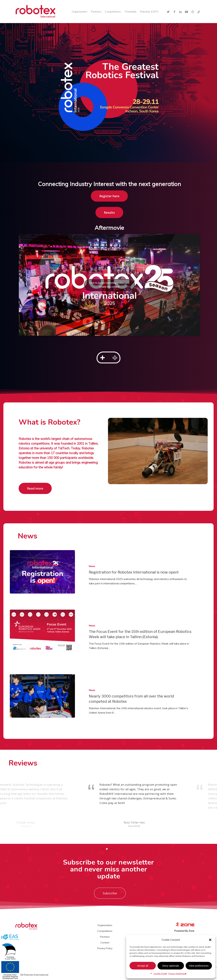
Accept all (143, 966)
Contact (105, 943)
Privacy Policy (105, 948)
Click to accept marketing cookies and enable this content (109, 285)
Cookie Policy (160, 973)
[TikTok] (199, 12)
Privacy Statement (177, 973)
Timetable (130, 12)
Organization (80, 12)
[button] (210, 940)
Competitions (113, 12)
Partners (96, 12)
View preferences (199, 966)
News (92, 566)
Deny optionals (171, 966)
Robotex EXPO (149, 12)
